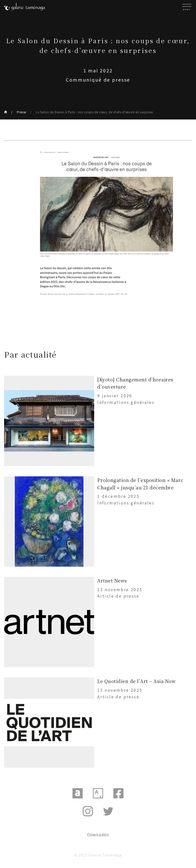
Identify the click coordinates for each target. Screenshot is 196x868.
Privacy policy (98, 834)
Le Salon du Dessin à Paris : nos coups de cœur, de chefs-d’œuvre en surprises (94, 112)
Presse (22, 112)
